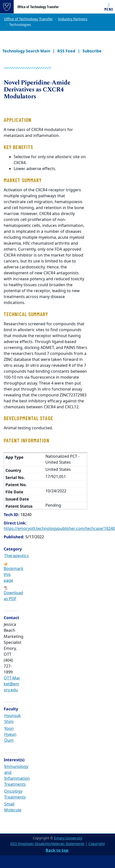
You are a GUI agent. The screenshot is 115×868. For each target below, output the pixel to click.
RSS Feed (66, 51)
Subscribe (92, 51)
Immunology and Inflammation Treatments (17, 776)
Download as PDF (13, 596)
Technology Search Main (26, 51)
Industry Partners (73, 19)
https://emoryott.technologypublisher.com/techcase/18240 (59, 529)
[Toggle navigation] (109, 7)
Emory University (68, 838)
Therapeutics (17, 556)
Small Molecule (13, 807)
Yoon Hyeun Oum (10, 735)
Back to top (57, 850)
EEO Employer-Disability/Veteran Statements (47, 844)
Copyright (97, 844)
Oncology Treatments (15, 794)
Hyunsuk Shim (13, 719)
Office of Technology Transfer (38, 7)
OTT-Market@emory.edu (12, 684)
